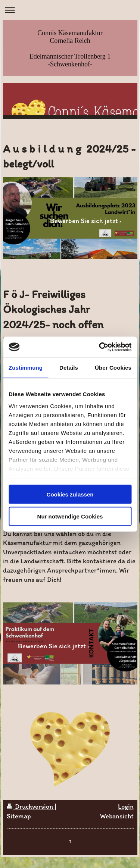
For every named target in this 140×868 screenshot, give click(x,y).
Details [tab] (69, 368)
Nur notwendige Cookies (70, 516)
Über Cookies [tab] (113, 368)
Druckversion (31, 806)
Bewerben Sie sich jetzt (84, 221)
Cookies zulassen (70, 494)
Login (126, 806)
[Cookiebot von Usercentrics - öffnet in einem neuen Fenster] (100, 347)
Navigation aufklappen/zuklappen (70, 10)
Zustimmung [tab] (26, 368)
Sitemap (19, 816)
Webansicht (117, 816)
